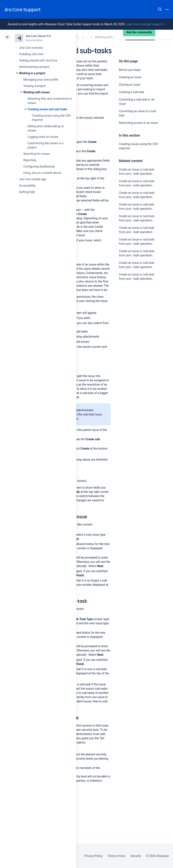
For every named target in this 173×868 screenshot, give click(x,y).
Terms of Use (116, 856)
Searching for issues (37, 154)
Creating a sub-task (132, 92)
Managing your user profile (41, 80)
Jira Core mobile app (33, 179)
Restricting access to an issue (138, 123)
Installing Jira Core (31, 54)
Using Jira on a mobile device (42, 173)
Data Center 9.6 (141, 37)
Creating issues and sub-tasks (47, 109)
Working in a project (32, 73)
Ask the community (134, 320)
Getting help (27, 192)
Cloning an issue (130, 85)
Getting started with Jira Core (38, 60)
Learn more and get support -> (146, 24)
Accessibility (27, 186)
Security (136, 856)
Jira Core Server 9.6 (38, 36)
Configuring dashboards (39, 166)
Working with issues (37, 92)
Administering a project (34, 67)
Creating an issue (130, 77)
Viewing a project (35, 86)
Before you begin (130, 70)
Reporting (30, 160)
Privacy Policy (93, 856)
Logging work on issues (43, 137)
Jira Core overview (31, 48)
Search (160, 9)
